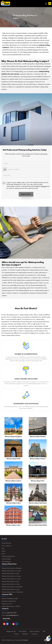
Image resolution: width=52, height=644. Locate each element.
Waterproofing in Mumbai (38, 437)
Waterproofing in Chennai (38, 459)
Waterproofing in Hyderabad (38, 503)
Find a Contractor (35, 631)
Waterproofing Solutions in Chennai (11, 576)
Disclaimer (25, 634)
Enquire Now (26, 194)
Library (4, 551)
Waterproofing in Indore (13, 503)
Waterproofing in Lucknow (13, 481)
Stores (3, 554)
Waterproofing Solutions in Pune (10, 581)
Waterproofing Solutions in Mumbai (11, 571)
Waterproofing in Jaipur (13, 525)
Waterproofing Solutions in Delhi (10, 573)
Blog (3, 548)
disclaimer (44, 186)
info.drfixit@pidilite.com (12, 615)
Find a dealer (23, 631)
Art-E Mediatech (24, 640)
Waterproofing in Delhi (13, 459)
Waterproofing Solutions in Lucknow (11, 579)
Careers (17, 634)
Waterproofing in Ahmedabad (38, 525)
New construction (6, 546)
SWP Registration (6, 562)
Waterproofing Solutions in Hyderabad (12, 587)
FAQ (44, 631)
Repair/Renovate (6, 543)
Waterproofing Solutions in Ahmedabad (12, 592)
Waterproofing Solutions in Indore (11, 584)
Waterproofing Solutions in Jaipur (11, 589)
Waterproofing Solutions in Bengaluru (12, 568)
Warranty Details (6, 559)
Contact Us (34, 634)
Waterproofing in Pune (38, 481)
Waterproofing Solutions (8, 556)
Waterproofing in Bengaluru (13, 437)
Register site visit (11, 631)
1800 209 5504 (12, 613)
